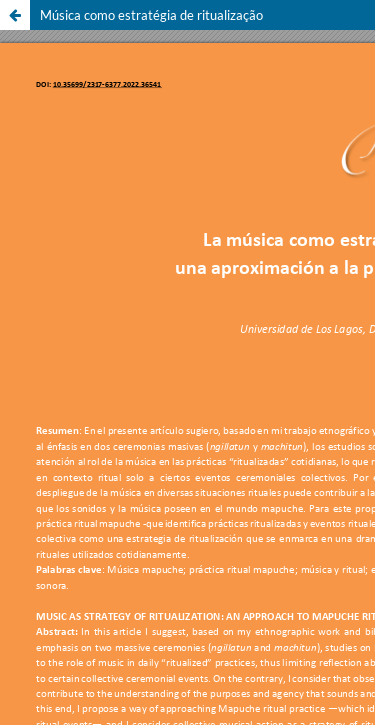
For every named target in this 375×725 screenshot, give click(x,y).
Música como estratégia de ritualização (151, 15)
